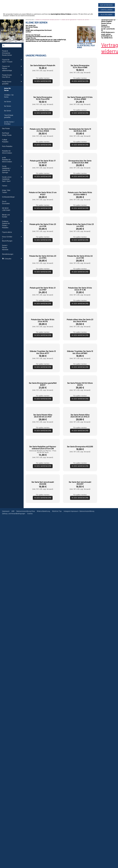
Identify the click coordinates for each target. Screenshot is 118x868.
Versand (50, 98)
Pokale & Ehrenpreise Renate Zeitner (47, 19)
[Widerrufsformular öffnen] (6, 1)
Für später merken (43, 106)
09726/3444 (71, 5)
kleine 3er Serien (83, 19)
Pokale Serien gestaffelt (68, 19)
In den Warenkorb (43, 109)
